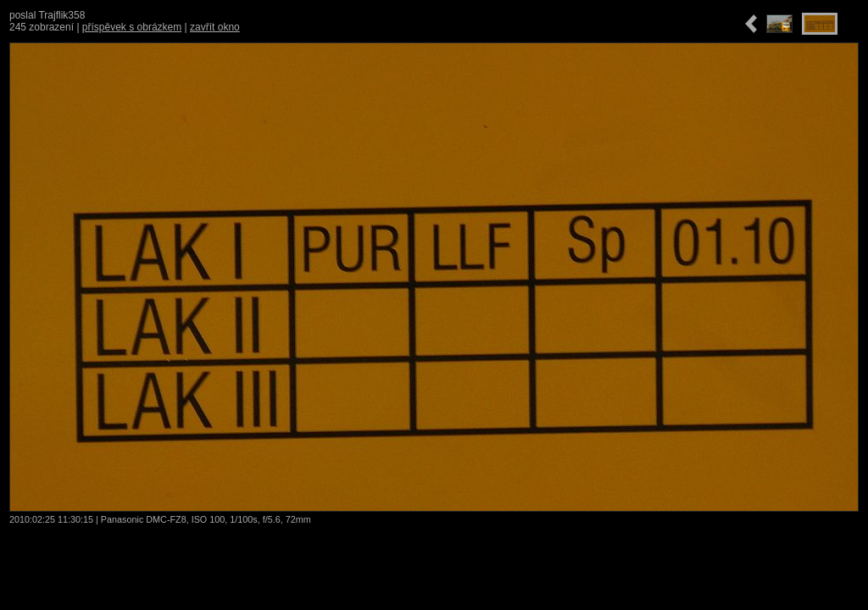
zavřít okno (215, 27)
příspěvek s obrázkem (132, 27)
